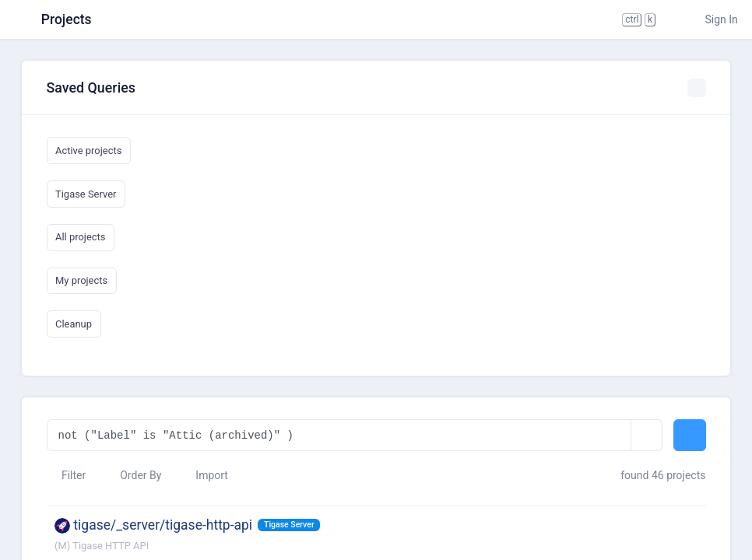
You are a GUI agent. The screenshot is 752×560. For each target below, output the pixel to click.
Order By (134, 475)
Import (204, 475)
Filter (67, 475)
